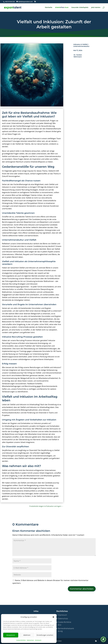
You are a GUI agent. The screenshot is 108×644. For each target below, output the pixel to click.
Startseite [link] (49, 8)
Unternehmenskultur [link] (81, 46)
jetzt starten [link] (96, 8)
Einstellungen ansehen (45, 635)
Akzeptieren (11, 635)
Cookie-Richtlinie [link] (21, 640)
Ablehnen (27, 635)
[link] (10, 2)
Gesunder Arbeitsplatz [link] (80, 8)
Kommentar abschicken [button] (82, 589)
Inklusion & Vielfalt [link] (80, 44)
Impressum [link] (38, 640)
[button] (53, 617)
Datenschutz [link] (30, 640)
